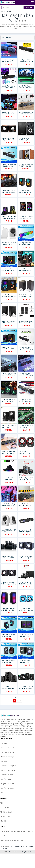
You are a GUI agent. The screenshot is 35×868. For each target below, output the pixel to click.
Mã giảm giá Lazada (7, 784)
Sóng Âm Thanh (26, 852)
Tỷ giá (12, 846)
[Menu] (32, 2)
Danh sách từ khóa (7, 775)
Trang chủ (3, 11)
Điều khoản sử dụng (7, 752)
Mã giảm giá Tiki (6, 779)
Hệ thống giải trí (6, 808)
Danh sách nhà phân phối (9, 770)
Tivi (2, 803)
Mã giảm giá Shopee (7, 788)
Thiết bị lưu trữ (5, 817)
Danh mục (4, 761)
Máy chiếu (4, 821)
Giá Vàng (28, 846)
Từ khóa (9, 11)
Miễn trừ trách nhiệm (7, 757)
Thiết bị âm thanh (6, 812)
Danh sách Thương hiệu (8, 766)
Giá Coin (5, 848)
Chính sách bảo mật (7, 748)
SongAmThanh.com (15, 852)
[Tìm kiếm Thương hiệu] (13, 7)
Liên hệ (3, 793)
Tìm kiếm (29, 7)
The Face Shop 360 (19, 846)
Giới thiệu (4, 743)
